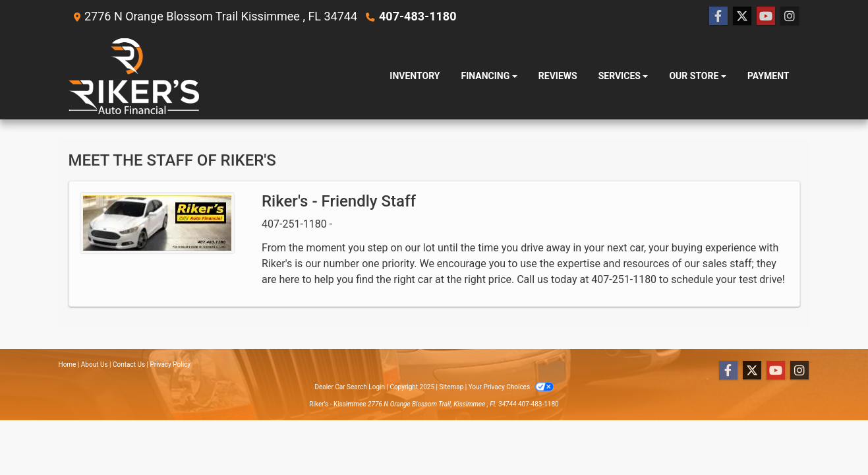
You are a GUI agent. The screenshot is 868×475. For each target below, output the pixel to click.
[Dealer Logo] (134, 76)
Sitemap (451, 387)
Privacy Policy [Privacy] (171, 364)
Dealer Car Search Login (350, 387)
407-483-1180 (418, 16)
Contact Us (129, 364)
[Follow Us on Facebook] (718, 16)
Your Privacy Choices (511, 387)
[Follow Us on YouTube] (766, 16)
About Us (95, 364)
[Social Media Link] (790, 16)
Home (68, 364)
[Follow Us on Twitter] (742, 16)
